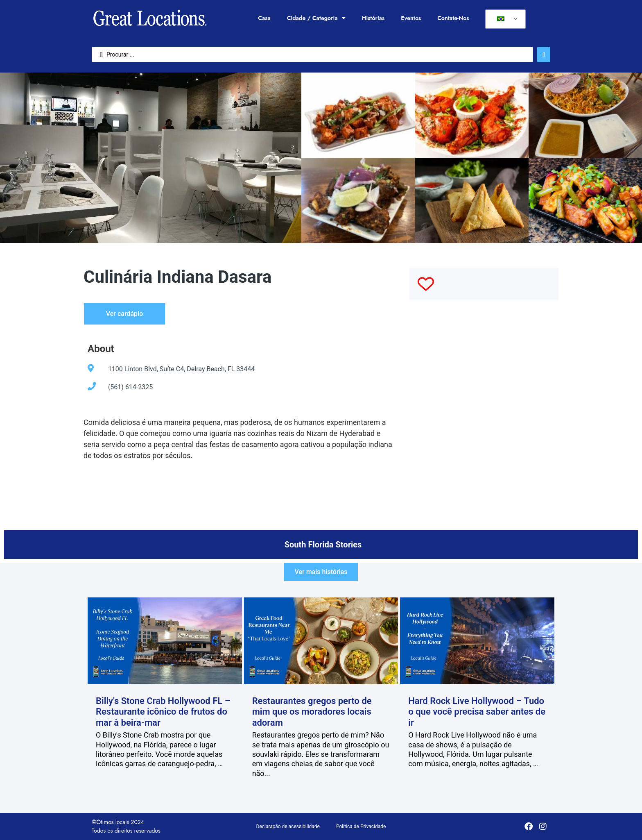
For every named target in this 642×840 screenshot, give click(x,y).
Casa (264, 18)
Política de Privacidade (361, 826)
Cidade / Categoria (316, 18)
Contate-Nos (453, 18)
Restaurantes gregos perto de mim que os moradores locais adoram (312, 712)
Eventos (411, 18)
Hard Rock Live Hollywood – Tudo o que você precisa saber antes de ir (477, 712)
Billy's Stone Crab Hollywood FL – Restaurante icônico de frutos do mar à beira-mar (163, 712)
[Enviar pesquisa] (544, 54)
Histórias (373, 18)
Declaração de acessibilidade (288, 826)
